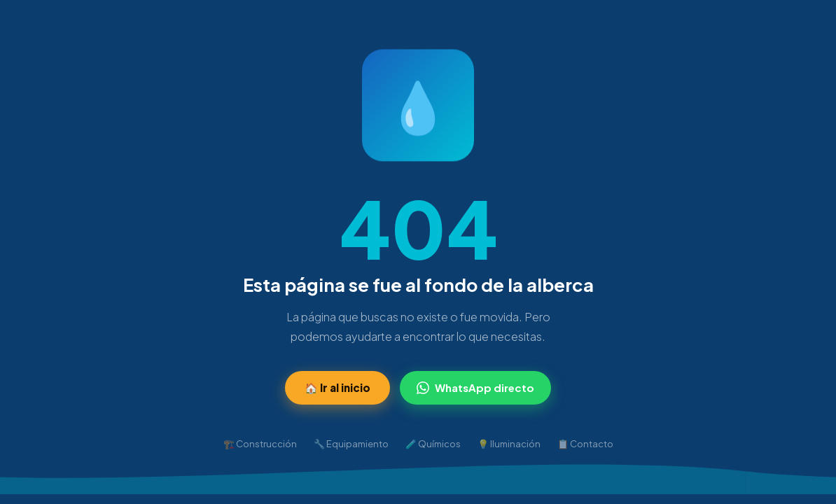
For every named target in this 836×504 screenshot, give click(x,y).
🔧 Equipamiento (351, 444)
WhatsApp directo (475, 387)
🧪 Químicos (433, 444)
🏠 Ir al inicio (337, 387)
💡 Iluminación (509, 444)
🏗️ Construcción (260, 444)
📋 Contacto (585, 444)
